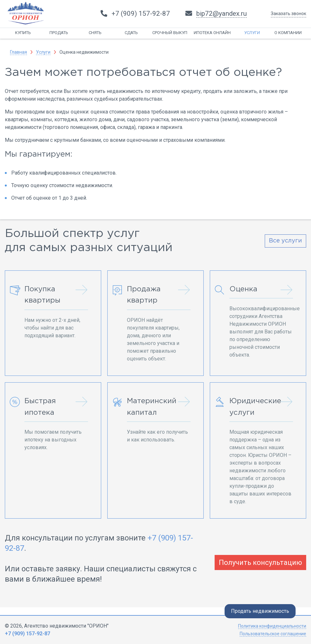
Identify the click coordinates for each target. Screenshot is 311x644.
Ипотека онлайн (212, 33)
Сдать (131, 33)
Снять (95, 33)
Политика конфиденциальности (272, 626)
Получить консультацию (260, 562)
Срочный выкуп (170, 33)
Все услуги (285, 241)
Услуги (252, 33)
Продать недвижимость (260, 611)
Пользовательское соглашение (273, 634)
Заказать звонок (289, 14)
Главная (18, 52)
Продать (59, 33)
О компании (288, 33)
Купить (23, 33)
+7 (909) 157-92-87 (27, 634)
